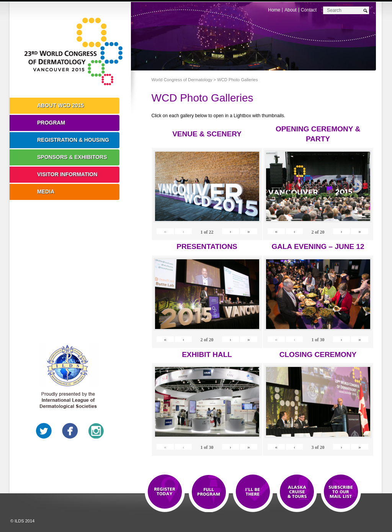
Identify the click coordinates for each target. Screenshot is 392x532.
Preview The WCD (297, 492)
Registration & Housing (73, 140)
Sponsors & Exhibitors (72, 157)
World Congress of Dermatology (76, 52)
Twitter (44, 431)
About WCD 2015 (60, 105)
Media (46, 192)
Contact (309, 10)
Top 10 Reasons (209, 492)
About (290, 10)
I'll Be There (253, 492)
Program (51, 123)
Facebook (70, 431)
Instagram (96, 431)
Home (274, 10)
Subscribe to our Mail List (341, 492)
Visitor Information (67, 174)
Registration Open (165, 492)
